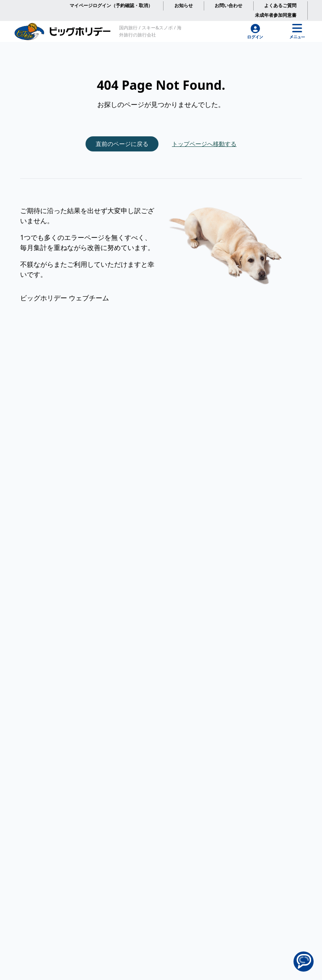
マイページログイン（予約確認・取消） (111, 5)
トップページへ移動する (204, 144)
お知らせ (184, 5)
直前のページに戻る (122, 144)
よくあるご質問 (280, 5)
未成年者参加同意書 (276, 15)
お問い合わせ (229, 5)
